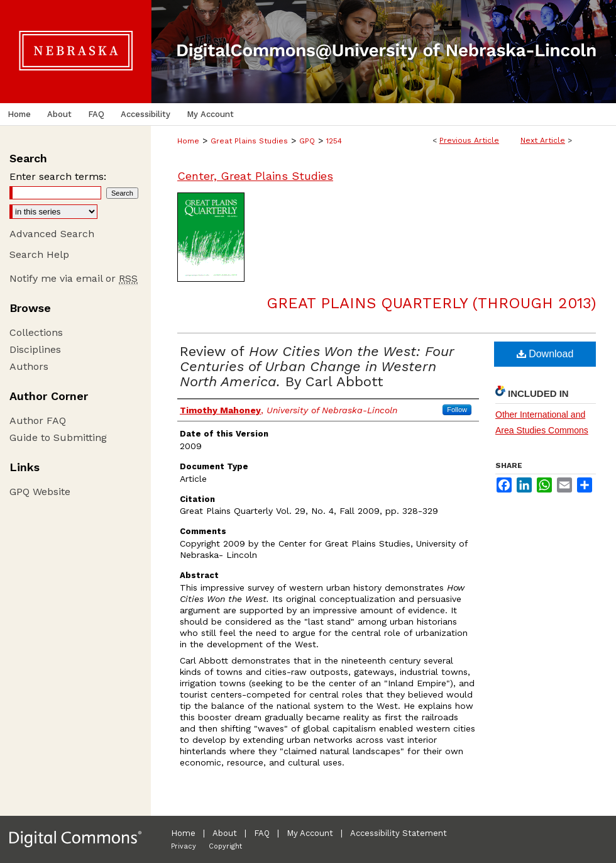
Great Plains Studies (249, 141)
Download (545, 354)
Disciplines (35, 349)
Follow (457, 409)
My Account (310, 833)
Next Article (543, 140)
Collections (36, 332)
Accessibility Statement (399, 833)
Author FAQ (38, 420)
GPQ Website (40, 492)
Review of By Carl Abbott (317, 366)
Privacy (184, 846)
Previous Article (469, 140)
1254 (334, 141)
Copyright (225, 846)
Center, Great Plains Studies (255, 176)
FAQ (262, 833)
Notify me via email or (74, 278)
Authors (29, 366)
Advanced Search (52, 234)
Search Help (39, 254)
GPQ (307, 141)
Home (188, 141)
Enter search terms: (58, 176)
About (225, 833)
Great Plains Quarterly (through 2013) (431, 303)
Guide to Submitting (58, 437)
